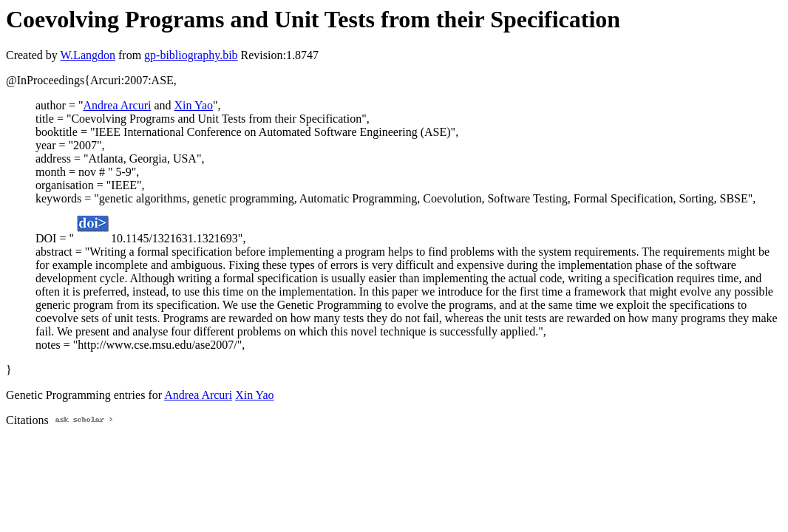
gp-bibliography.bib (191, 55)
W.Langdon (88, 55)
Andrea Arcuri (117, 105)
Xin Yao (194, 105)
